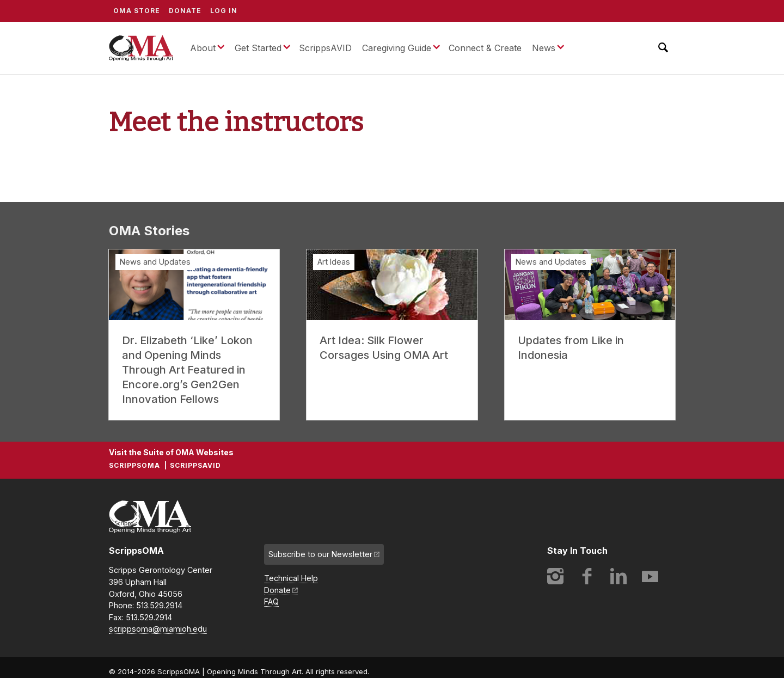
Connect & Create (485, 48)
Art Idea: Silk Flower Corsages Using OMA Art (384, 348)
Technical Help (291, 578)
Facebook (587, 576)
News (544, 48)
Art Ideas (334, 262)
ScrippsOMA (141, 48)
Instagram (555, 576)
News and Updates (155, 262)
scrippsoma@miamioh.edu (158, 629)
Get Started (258, 48)
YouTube (650, 576)
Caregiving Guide (397, 48)
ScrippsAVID (325, 48)
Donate (185, 11)
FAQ (271, 601)
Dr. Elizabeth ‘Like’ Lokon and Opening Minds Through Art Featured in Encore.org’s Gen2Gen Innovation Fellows (187, 370)
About (203, 48)
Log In (224, 11)
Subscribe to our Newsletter (320, 554)
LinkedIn (618, 576)
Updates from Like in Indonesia (571, 348)
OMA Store (137, 11)
